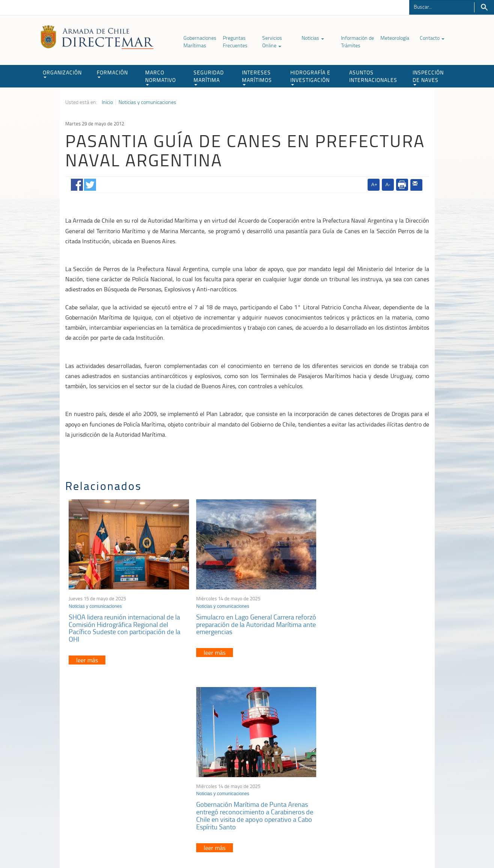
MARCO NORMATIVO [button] (161, 77)
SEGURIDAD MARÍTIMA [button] (209, 77)
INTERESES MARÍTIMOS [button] (257, 77)
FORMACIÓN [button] (112, 73)
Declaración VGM (372, 779)
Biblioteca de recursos (165, 845)
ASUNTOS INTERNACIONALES (373, 76)
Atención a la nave (374, 760)
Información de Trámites (357, 41)
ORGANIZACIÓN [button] (62, 73)
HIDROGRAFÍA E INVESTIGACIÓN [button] (310, 77)
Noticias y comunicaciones (147, 102)
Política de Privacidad (114, 845)
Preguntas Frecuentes (235, 41)
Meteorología (395, 38)
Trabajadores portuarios (380, 770)
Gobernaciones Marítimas (200, 41)
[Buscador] (442, 6)
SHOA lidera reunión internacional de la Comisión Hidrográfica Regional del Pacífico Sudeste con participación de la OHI (125, 623)
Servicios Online (272, 41)
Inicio (107, 102)
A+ (374, 185)
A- (388, 185)
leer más (87, 655)
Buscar (484, 7)
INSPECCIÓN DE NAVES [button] (428, 77)
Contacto (432, 38)
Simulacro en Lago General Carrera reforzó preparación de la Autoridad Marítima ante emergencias (240, 619)
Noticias (313, 38)
